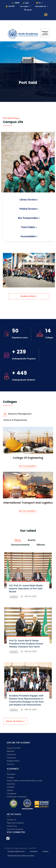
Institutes (11, 787)
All (5, 414)
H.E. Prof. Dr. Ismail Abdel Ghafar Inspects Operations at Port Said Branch (26, 589)
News (18, 540)
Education (11, 774)
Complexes (12, 794)
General (14, 597)
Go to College (28, 466)
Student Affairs (29, 296)
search (28, 10)
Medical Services (29, 209)
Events (32, 540)
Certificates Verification (17, 797)
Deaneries (11, 784)
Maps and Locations (15, 823)
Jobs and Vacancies (15, 829)
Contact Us (12, 820)
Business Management (20, 414)
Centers (10, 790)
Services (10, 764)
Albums (41, 545)
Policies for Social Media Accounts (21, 856)
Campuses (11, 758)
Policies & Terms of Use (16, 852)
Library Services (29, 200)
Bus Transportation (29, 218)
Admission (11, 754)
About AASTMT (14, 748)
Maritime (11, 751)
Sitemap (45, 852)
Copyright (34, 852)
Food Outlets (29, 227)
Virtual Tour (12, 826)
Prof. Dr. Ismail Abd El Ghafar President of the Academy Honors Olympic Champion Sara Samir (26, 644)
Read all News (15, 721)
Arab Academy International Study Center (25, 781)
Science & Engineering (15, 420)
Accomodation (29, 236)
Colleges (10, 777)
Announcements (20, 545)
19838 (16, 3)
